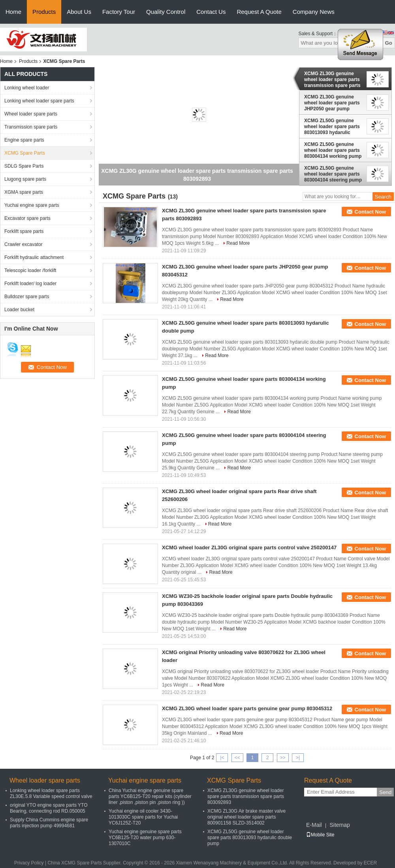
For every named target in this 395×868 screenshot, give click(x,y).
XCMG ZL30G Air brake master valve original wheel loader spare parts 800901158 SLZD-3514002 (246, 817)
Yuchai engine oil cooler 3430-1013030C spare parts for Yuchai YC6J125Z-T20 (143, 817)
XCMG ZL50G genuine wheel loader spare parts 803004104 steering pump (333, 174)
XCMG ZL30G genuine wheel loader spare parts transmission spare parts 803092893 (332, 79)
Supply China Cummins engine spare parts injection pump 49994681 (49, 823)
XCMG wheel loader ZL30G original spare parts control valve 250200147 (249, 547)
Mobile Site (320, 835)
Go (388, 43)
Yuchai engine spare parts (32, 205)
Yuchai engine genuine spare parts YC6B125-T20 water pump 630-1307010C (145, 838)
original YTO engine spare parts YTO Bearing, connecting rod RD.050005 (49, 808)
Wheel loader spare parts (31, 114)
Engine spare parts (24, 140)
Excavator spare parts (27, 218)
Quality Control (166, 12)
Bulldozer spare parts (27, 297)
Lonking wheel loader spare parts (39, 101)
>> (283, 758)
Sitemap (340, 825)
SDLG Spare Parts (24, 166)
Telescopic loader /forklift (30, 270)
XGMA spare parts (24, 192)
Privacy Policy (29, 863)
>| (298, 758)
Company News (314, 12)
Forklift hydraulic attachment (34, 257)
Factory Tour (119, 12)
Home (13, 12)
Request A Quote (259, 12)
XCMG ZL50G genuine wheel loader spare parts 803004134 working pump (333, 150)
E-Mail (314, 825)
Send (385, 792)
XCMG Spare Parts (25, 153)
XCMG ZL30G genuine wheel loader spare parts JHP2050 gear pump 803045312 (332, 103)
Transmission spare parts (31, 127)
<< (237, 758)
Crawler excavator (24, 244)
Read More (238, 243)
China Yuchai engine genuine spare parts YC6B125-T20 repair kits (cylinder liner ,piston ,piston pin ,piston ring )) (150, 796)
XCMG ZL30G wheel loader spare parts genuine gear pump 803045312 (247, 708)
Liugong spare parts (25, 179)
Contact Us (211, 12)
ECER (370, 863)
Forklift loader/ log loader (30, 284)
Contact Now (370, 212)
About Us (79, 12)
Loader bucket (19, 310)
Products (44, 12)
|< (222, 758)
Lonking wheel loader (27, 88)
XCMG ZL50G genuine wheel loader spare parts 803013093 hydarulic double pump (332, 127)
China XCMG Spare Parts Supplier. (85, 863)
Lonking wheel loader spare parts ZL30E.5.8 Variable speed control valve (51, 793)
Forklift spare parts (24, 231)
